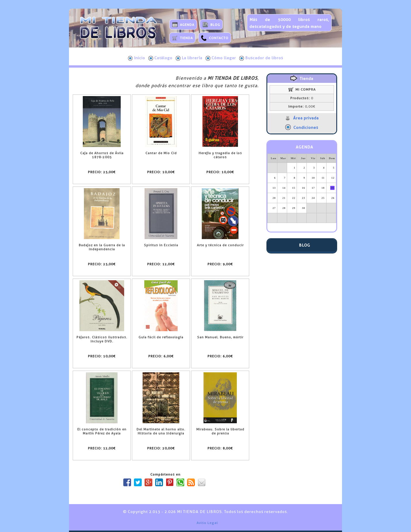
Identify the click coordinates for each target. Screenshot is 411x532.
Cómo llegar (221, 58)
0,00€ (302, 106)
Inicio (137, 58)
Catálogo (160, 58)
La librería (189, 58)
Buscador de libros (261, 58)
